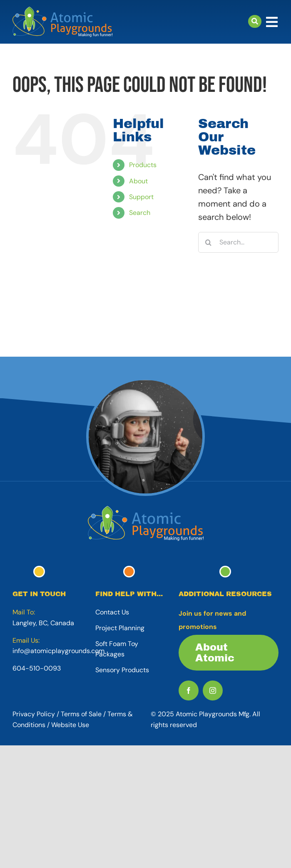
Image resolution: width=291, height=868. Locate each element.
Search (140, 213)
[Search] (209, 242)
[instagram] (213, 690)
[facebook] (189, 690)
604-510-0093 (37, 668)
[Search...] (238, 242)
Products (143, 165)
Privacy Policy (34, 714)
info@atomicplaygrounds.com (58, 651)
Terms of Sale (81, 714)
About (138, 181)
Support (141, 197)
